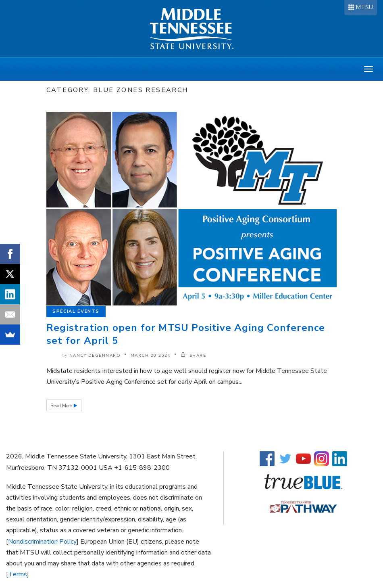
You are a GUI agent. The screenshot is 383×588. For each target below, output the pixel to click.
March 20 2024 (151, 356)
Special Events (76, 311)
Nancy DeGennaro (95, 356)
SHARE (194, 356)
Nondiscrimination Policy (42, 542)
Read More (62, 406)
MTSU (364, 7)
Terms (18, 574)
